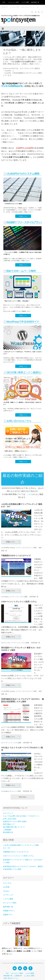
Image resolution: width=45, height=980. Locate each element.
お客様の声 (4, 7)
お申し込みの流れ (10, 819)
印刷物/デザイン (9, 911)
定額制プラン (8, 915)
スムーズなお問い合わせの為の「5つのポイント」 (22, 816)
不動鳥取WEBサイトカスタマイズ (16, 556)
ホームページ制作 (14, 2)
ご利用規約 (7, 830)
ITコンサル (7, 643)
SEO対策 (6, 548)
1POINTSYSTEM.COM (21, 963)
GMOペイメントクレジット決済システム (19, 602)
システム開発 (25, 2)
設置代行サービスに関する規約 (15, 822)
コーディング (20, 548)
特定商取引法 (8, 832)
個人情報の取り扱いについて (14, 827)
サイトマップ (8, 813)
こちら (30, 494)
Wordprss (12, 548)
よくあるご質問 (14, 7)
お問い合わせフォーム (28, 7)
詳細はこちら (23, 216)
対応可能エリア (9, 824)
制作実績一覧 (35, 2)
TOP (4, 2)
